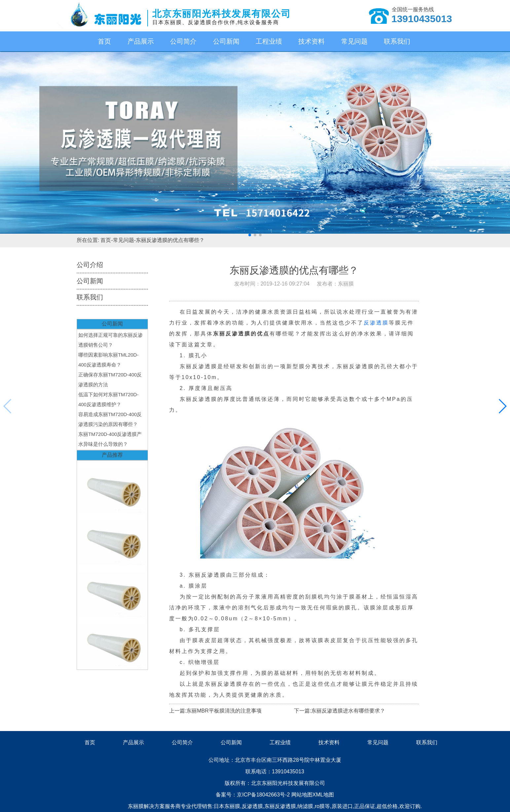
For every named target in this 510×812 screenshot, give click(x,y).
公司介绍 (90, 265)
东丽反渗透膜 (280, 806)
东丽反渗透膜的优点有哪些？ (170, 240)
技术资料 (311, 41)
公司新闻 (226, 41)
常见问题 (354, 41)
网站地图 (302, 795)
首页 (104, 41)
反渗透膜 (376, 323)
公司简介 (183, 41)
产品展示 (141, 41)
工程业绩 (269, 41)
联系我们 (397, 41)
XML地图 (323, 795)
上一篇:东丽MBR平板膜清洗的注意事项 (215, 711)
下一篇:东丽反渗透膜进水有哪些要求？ (340, 711)
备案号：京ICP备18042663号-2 (254, 795)
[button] (250, 235)
